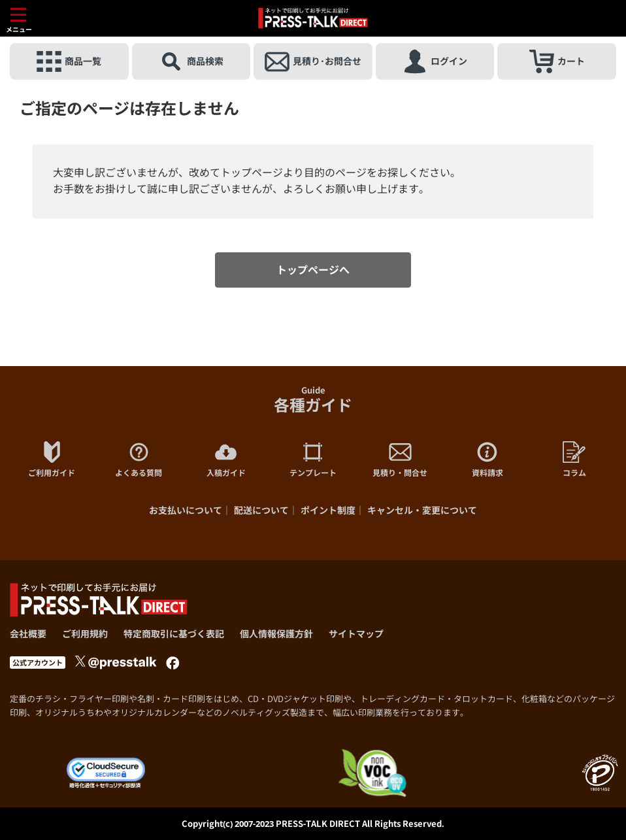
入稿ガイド (226, 460)
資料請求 (487, 460)
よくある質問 (139, 460)
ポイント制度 (328, 510)
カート (557, 61)
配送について (261, 510)
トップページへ (313, 270)
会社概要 (28, 634)
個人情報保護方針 (276, 634)
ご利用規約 (85, 634)
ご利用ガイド (52, 460)
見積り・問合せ (400, 460)
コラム (574, 460)
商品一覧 (69, 61)
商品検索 (191, 61)
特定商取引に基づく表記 (174, 634)
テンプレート (313, 460)
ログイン (435, 61)
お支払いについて (186, 510)
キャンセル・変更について (422, 510)
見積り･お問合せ (313, 61)
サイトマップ (356, 634)
